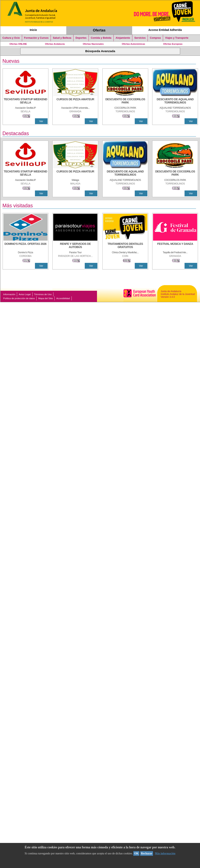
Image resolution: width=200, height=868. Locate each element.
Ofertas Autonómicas (133, 44)
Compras (155, 38)
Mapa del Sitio (45, 298)
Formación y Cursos (36, 38)
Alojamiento (123, 38)
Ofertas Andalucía (55, 44)
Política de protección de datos (19, 298)
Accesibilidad (63, 298)
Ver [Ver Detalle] (41, 121)
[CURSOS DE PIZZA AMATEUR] (75, 101)
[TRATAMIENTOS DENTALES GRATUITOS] (125, 246)
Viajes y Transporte (177, 38)
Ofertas (99, 30)
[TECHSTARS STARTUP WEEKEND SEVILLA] (26, 101)
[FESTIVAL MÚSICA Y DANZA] (175, 246)
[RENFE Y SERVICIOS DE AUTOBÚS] (75, 246)
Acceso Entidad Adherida (165, 30)
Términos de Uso (43, 294)
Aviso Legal (25, 294)
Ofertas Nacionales (93, 44)
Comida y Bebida (101, 38)
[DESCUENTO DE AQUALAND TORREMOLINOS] (175, 101)
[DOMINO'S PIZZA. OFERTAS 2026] (26, 246)
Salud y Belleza (62, 38)
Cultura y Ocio (11, 38)
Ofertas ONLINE (18, 44)
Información (9, 294)
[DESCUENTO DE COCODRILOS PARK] (125, 101)
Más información (165, 853)
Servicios (140, 38)
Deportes (81, 38)
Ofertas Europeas (173, 44)
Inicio (33, 30)
